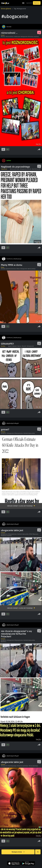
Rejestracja (37, 3)
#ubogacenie (24, 37)
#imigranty (4, 433)
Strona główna (6, 9)
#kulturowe (13, 169)
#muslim (24, 346)
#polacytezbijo (32, 269)
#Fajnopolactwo (19, 433)
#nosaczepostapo (33, 766)
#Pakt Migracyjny (34, 534)
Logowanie (29, 3)
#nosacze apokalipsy (23, 766)
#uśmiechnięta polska (29, 433)
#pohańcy (4, 642)
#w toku (29, 169)
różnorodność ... (9, 33)
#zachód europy (36, 169)
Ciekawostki (4, 169)
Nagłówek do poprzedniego (15, 167)
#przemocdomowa (11, 269)
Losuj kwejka (39, 853)
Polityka (3, 432)
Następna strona (18, 852)
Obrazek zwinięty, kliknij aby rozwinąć (20, 506)
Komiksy (3, 346)
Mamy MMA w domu (12, 265)
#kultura (3, 37)
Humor (3, 35)
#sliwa (18, 269)
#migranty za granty (6, 535)
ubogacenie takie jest (12, 530)
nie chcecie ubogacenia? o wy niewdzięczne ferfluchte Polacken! (16, 634)
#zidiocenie (17, 37)
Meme (3, 267)
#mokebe (3, 269)
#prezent (15, 346)
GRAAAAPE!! (7, 344)
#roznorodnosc (10, 37)
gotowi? (5, 429)
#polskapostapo (13, 766)
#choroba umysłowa (33, 37)
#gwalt (10, 346)
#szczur (19, 346)
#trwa (18, 169)
